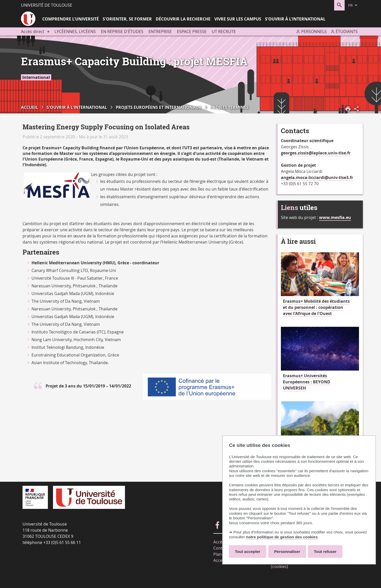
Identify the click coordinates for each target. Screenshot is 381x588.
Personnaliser (287, 552)
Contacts (222, 548)
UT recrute (224, 31)
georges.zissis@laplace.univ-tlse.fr (316, 153)
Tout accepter (248, 552)
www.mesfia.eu (335, 217)
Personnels (314, 31)
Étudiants (347, 31)
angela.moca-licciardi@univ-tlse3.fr (317, 177)
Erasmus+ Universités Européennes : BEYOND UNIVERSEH (307, 382)
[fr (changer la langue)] (353, 5)
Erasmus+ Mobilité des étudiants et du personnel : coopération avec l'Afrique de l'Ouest (316, 307)
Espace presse (192, 31)
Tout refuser (325, 552)
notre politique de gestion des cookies (282, 537)
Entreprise (160, 31)
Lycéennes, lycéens (75, 31)
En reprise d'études (122, 31)
